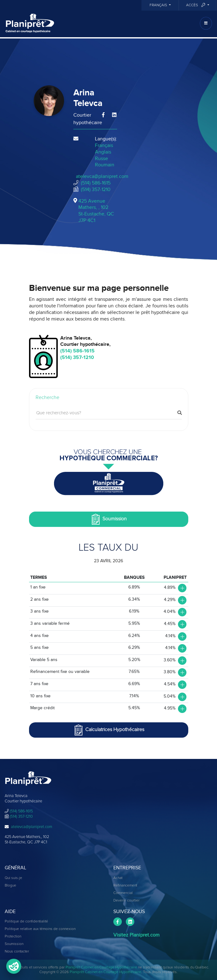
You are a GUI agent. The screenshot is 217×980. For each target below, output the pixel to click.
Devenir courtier (126, 901)
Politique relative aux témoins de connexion (40, 929)
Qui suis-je (13, 878)
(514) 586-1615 (96, 183)
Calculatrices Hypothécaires (109, 730)
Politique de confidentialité (26, 922)
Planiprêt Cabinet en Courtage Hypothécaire (101, 967)
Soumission (108, 519)
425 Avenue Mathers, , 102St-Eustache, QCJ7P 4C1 (96, 211)
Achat (118, 878)
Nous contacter (17, 952)
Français (159, 5)
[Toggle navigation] (206, 23)
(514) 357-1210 (96, 189)
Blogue (10, 886)
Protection (13, 937)
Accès (196, 5)
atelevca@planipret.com (102, 176)
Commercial (123, 893)
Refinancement (125, 886)
